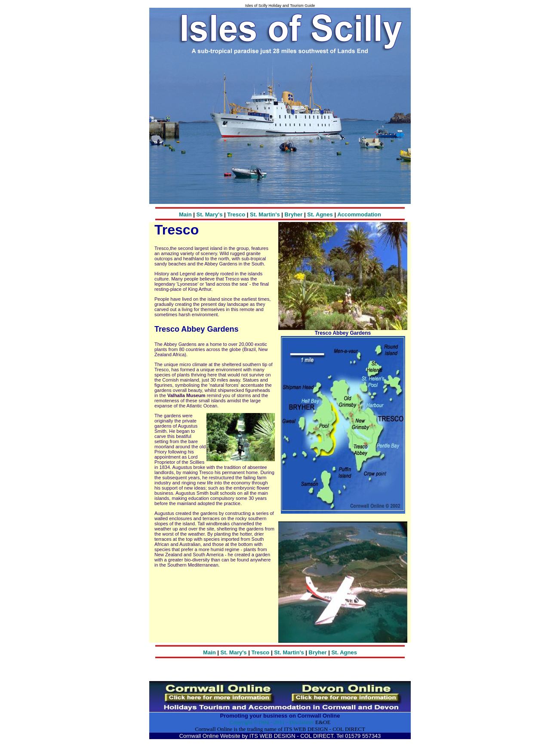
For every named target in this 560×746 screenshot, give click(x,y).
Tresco (236, 214)
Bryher (295, 214)
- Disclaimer (299, 722)
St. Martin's (265, 214)
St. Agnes (320, 214)
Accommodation (359, 214)
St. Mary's (210, 214)
